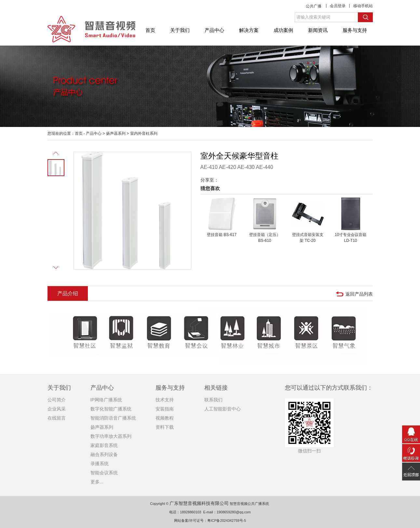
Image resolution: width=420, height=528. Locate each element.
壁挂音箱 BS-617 (222, 235)
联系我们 (213, 400)
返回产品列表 (359, 294)
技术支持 (165, 400)
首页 (150, 30)
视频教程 (165, 418)
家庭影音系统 (104, 445)
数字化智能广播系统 (111, 409)
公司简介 (57, 400)
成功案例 (283, 30)
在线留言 (57, 418)
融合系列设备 (104, 454)
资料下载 (165, 427)
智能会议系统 (104, 473)
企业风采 (57, 409)
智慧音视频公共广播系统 (249, 504)
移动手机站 (363, 6)
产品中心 (214, 30)
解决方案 (249, 30)
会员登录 (338, 6)
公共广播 (314, 6)
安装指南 (165, 409)
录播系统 (100, 464)
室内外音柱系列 (144, 133)
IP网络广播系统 (106, 400)
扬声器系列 (116, 133)
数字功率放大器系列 (111, 436)
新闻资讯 (318, 30)
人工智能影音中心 (223, 409)
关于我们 (180, 30)
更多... (97, 482)
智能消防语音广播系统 (113, 418)
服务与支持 (355, 30)
